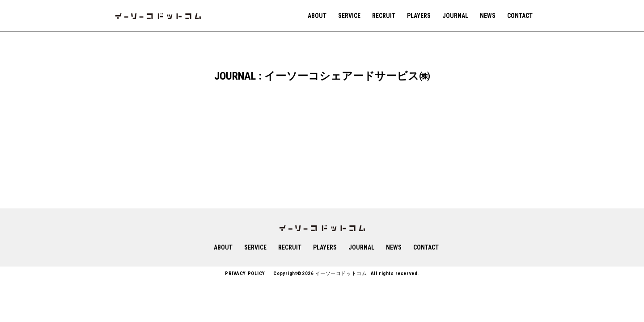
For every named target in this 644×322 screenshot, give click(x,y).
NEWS (488, 16)
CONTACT (520, 16)
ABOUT (317, 16)
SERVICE (349, 16)
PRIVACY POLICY (245, 273)
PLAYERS (419, 16)
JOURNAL (455, 16)
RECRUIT (384, 16)
